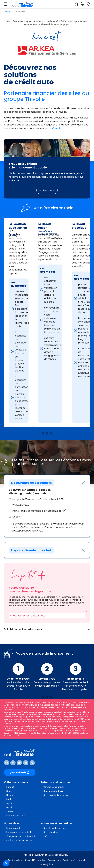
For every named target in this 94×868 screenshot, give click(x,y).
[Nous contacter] (83, 4)
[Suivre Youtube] (26, 763)
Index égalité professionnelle (72, 860)
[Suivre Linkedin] (32, 763)
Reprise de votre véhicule (19, 832)
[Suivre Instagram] (13, 763)
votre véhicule (53, 128)
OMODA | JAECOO (15, 816)
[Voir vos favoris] (77, 4)
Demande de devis (53, 791)
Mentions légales (46, 860)
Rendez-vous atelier (54, 787)
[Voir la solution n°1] (43, 433)
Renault (10, 787)
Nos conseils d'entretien (56, 795)
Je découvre (47, 190)
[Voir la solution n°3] (51, 433)
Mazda (10, 807)
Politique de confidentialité (22, 860)
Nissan (10, 795)
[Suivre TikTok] (19, 763)
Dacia (9, 791)
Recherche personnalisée (19, 840)
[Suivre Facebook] (7, 763)
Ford (9, 799)
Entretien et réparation (55, 782)
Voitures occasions (16, 782)
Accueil (7, 12)
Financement (13, 828)
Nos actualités (51, 832)
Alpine (9, 803)
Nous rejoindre (47, 864)
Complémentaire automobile (21, 836)
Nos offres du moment (55, 828)
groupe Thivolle (20, 772)
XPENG (10, 811)
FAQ (46, 836)
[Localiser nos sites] (88, 4)
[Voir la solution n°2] (47, 433)
